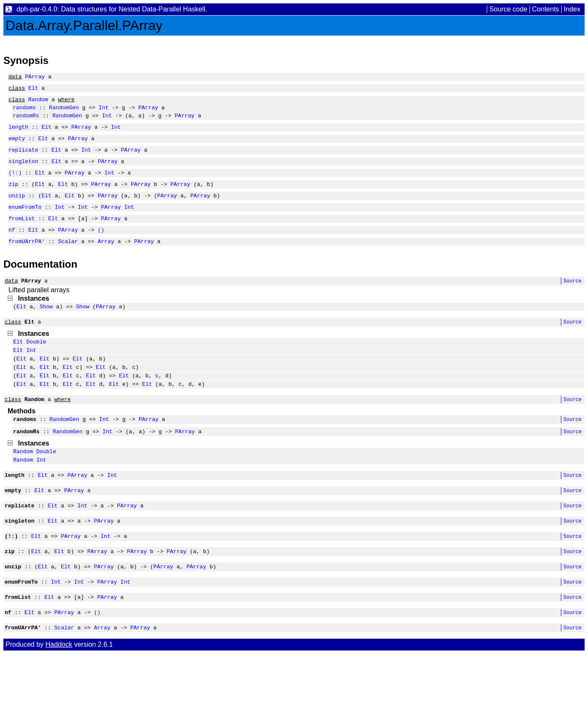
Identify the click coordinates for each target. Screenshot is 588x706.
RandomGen (64, 112)
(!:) (15, 185)
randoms (24, 112)
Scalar (68, 261)
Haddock (59, 696)
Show (46, 329)
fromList (22, 236)
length (18, 134)
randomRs (26, 122)
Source (573, 302)
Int (104, 112)
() (101, 249)
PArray (35, 78)
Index (572, 9)
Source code (508, 9)
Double (36, 367)
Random (38, 103)
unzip (17, 210)
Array (106, 261)
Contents (546, 9)
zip (13, 198)
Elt (33, 90)
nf (12, 249)
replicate (23, 160)
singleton (23, 172)
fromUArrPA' (27, 261)
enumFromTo (25, 223)
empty (17, 147)
